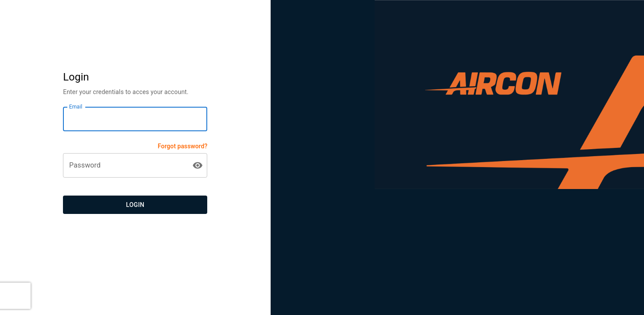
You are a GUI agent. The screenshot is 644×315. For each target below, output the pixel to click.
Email (76, 107)
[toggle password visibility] (198, 165)
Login (135, 205)
